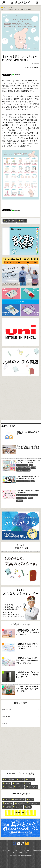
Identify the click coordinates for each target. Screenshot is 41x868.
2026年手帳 (8, 803)
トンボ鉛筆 (27, 481)
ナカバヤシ (18, 783)
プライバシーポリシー (17, 850)
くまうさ (7, 96)
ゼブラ (28, 783)
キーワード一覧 (20, 813)
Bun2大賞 (8, 807)
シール (7, 799)
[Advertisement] (20, 399)
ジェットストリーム (26, 495)
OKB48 (31, 799)
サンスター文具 (21, 468)
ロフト (22, 221)
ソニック (34, 468)
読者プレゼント (34, 803)
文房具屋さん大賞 (19, 799)
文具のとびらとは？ (5, 850)
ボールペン (19, 498)
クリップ (26, 465)
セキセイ (28, 468)
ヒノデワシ (31, 779)
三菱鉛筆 (30, 498)
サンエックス (9, 221)
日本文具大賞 (20, 803)
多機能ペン (19, 501)
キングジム (19, 465)
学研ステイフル (32, 787)
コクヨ (31, 465)
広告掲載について (28, 850)
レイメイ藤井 (27, 470)
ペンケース (18, 807)
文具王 (33, 481)
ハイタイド (19, 470)
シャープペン (20, 481)
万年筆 (25, 498)
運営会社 (26, 852)
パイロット (35, 495)
